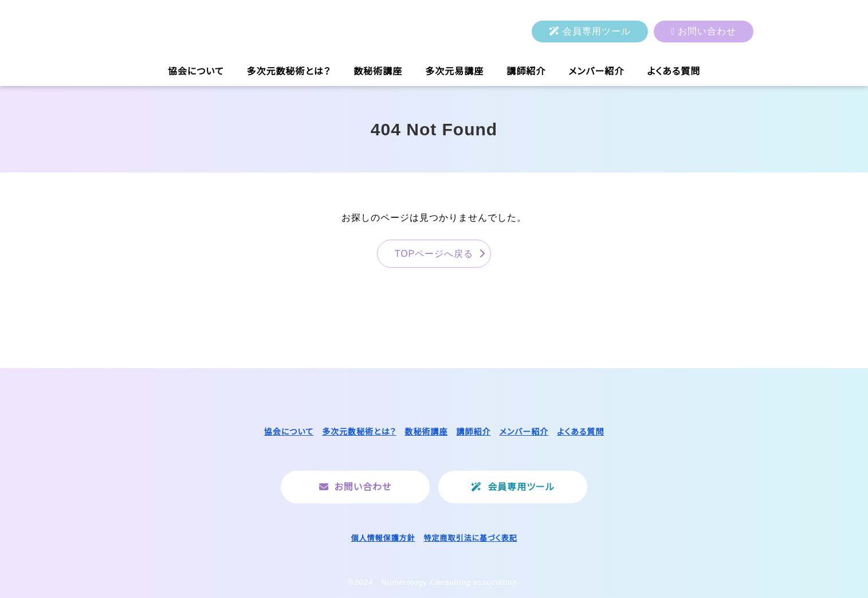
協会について (196, 71)
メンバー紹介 (596, 71)
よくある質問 (673, 71)
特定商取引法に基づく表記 (471, 538)
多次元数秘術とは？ (289, 71)
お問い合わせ (707, 31)
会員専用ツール (597, 31)
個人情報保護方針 (383, 538)
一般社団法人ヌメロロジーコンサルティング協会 (232, 32)
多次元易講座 (454, 71)
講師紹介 (526, 71)
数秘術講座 (378, 71)
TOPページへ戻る (434, 254)
